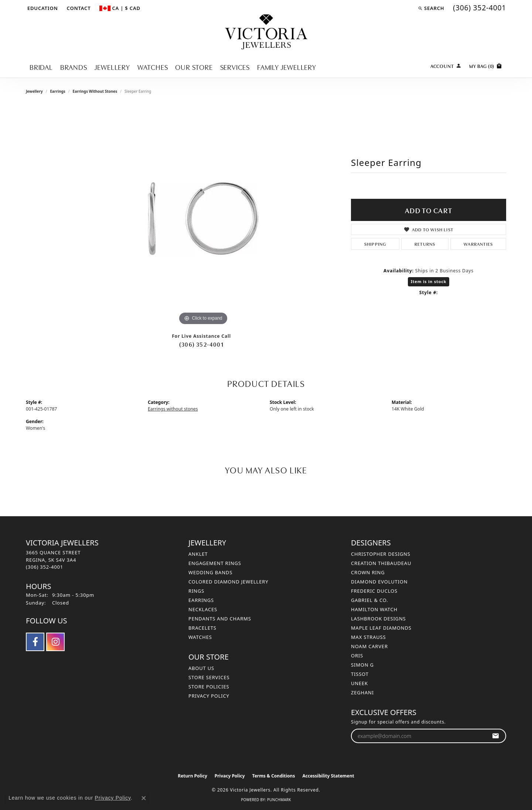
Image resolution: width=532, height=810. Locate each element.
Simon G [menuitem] (362, 665)
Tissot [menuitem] (360, 674)
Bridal (41, 67)
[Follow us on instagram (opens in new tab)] (55, 642)
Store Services (209, 677)
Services (235, 67)
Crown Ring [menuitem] (368, 572)
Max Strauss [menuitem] (368, 637)
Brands (74, 67)
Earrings (57, 91)
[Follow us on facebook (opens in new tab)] (35, 642)
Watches (153, 67)
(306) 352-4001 (201, 344)
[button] (42, 8)
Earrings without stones (95, 91)
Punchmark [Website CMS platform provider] (279, 800)
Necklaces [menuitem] (203, 609)
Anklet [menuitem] (198, 554)
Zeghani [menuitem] (362, 692)
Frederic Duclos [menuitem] (374, 591)
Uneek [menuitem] (359, 683)
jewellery (34, 91)
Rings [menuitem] (196, 591)
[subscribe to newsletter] (496, 736)
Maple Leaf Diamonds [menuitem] (381, 628)
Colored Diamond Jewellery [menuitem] (228, 582)
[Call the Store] (45, 567)
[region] (203, 216)
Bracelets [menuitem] (202, 628)
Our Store (194, 67)
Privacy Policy (209, 696)
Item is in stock (429, 281)
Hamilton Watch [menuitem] (374, 609)
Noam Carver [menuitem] (369, 646)
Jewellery (112, 67)
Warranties (478, 244)
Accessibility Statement (328, 776)
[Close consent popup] (144, 798)
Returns (425, 244)
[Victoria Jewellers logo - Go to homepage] (266, 32)
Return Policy (192, 776)
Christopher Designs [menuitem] (381, 554)
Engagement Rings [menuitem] (215, 563)
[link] (78, 8)
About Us (201, 668)
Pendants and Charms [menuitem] (220, 619)
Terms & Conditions (274, 776)
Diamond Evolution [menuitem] (379, 582)
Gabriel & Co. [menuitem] (370, 600)
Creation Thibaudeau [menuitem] (381, 563)
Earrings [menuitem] (201, 600)
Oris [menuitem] (357, 656)
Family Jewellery (287, 67)
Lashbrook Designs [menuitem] (378, 619)
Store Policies (209, 687)
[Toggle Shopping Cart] (486, 65)
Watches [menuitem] (200, 637)
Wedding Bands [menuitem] (210, 572)
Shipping (375, 244)
